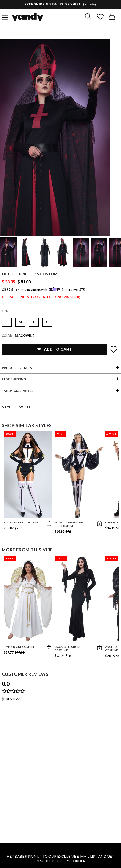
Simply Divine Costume (20, 647)
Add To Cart (54, 349)
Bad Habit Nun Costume (21, 522)
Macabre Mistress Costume (67, 649)
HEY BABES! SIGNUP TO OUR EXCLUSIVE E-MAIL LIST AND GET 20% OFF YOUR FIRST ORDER (60, 859)
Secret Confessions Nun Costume (69, 524)
